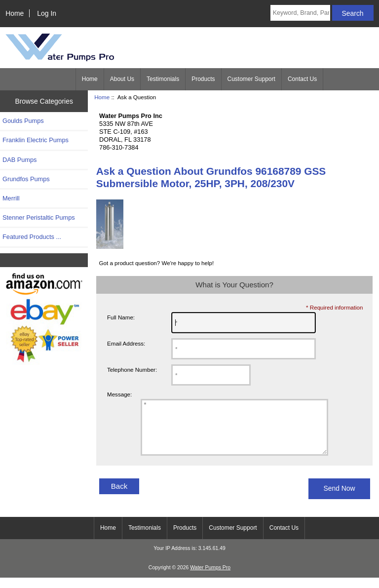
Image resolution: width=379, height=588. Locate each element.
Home (15, 13)
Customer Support (251, 79)
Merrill (11, 198)
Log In (47, 13)
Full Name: (121, 317)
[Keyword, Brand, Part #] (300, 13)
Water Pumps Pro (210, 578)
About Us (122, 79)
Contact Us (302, 79)
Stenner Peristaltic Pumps (39, 217)
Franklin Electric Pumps (36, 140)
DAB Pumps (19, 160)
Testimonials (163, 79)
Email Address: (126, 343)
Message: (119, 395)
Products (203, 79)
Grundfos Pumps (26, 179)
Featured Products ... (32, 237)
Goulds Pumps (23, 121)
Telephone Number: (132, 370)
